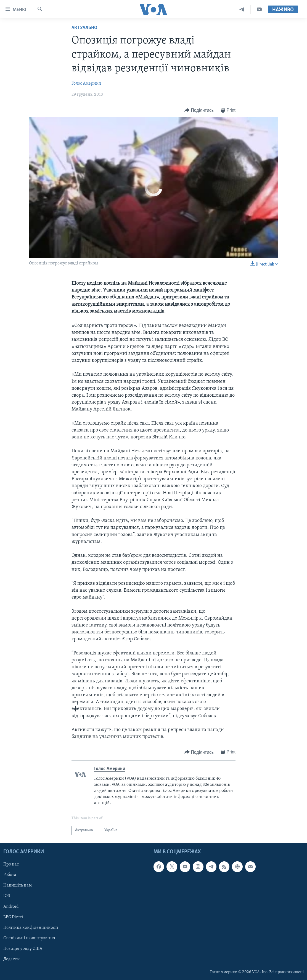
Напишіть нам (18, 885)
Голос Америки (86, 84)
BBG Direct (13, 917)
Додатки (12, 959)
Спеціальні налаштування (29, 938)
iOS (7, 896)
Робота (10, 875)
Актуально (84, 28)
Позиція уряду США (23, 949)
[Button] (199, 111)
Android (11, 906)
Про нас (11, 864)
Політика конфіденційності (31, 928)
